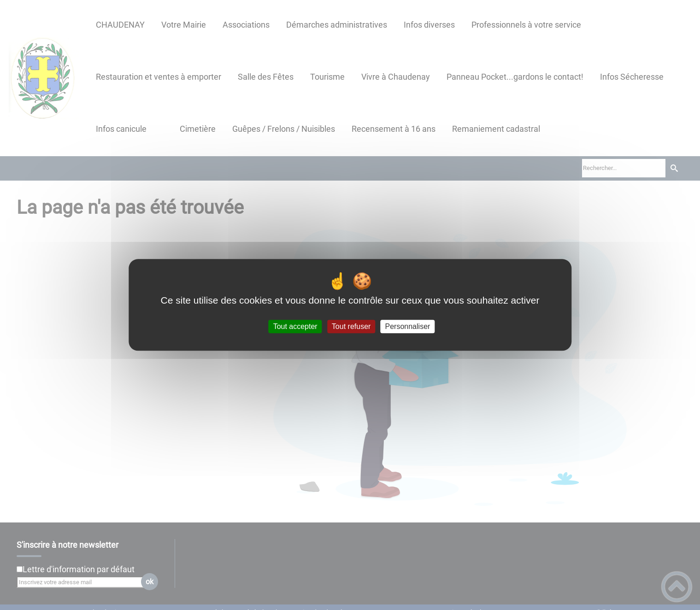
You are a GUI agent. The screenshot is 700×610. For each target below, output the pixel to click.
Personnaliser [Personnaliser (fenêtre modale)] (408, 326)
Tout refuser (351, 326)
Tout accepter (295, 326)
